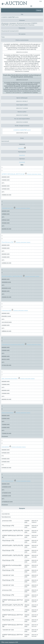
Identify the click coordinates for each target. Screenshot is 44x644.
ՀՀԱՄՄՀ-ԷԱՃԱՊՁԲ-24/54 (22, 130)
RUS (41, 1)
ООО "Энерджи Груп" (8, 481)
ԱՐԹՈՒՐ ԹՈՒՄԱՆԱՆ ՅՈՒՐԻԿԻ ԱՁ (13, 174)
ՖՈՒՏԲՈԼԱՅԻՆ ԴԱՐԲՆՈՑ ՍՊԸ (12, 276)
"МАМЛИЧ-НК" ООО (7, 208)
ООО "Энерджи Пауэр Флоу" (10, 378)
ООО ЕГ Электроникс (8, 413)
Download (22, 148)
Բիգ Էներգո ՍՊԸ (8, 242)
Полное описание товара (34, 174)
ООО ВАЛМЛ (5, 447)
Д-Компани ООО (6, 310)
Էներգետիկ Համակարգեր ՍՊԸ (13, 344)
